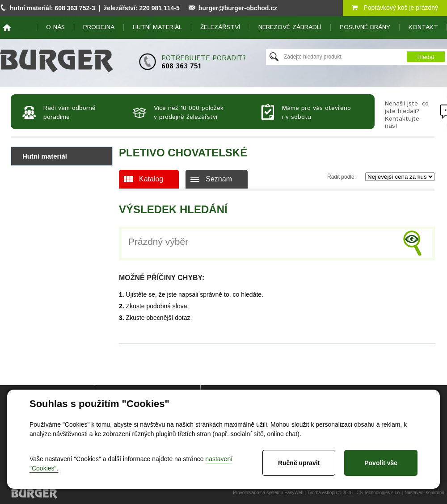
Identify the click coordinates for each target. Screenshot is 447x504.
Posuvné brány (365, 27)
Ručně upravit (299, 463)
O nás (55, 27)
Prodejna (99, 27)
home (7, 28)
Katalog (151, 179)
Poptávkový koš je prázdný (395, 8)
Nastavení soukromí (424, 493)
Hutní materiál (157, 27)
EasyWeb (294, 493)
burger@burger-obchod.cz (238, 8)
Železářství (220, 27)
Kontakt (423, 27)
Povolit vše (381, 463)
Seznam (219, 179)
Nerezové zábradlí (290, 27)
